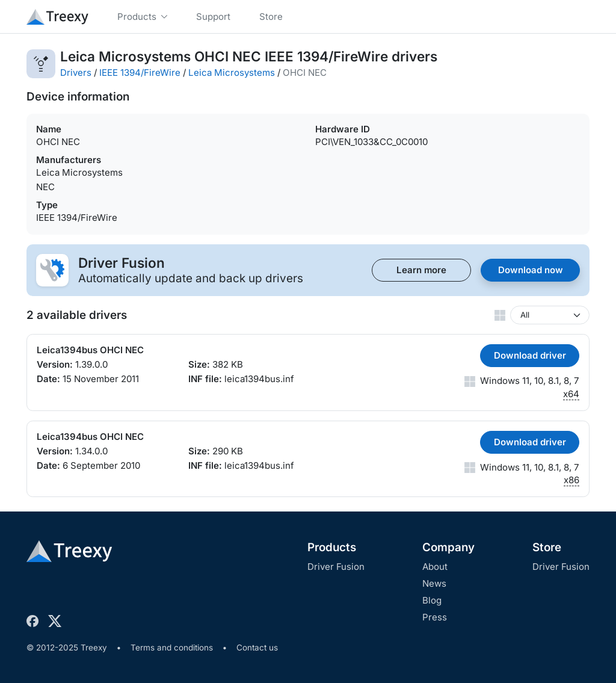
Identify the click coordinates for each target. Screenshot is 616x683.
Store (547, 547)
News (434, 583)
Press (435, 617)
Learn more (421, 270)
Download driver (530, 355)
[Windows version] (550, 315)
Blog (432, 600)
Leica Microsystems (232, 73)
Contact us (257, 647)
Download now (531, 270)
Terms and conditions (172, 647)
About (435, 567)
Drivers (76, 73)
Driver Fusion (336, 567)
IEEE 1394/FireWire (140, 73)
